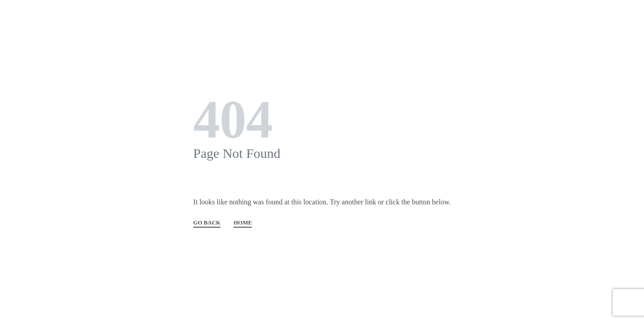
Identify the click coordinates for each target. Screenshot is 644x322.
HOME (243, 223)
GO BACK (207, 223)
